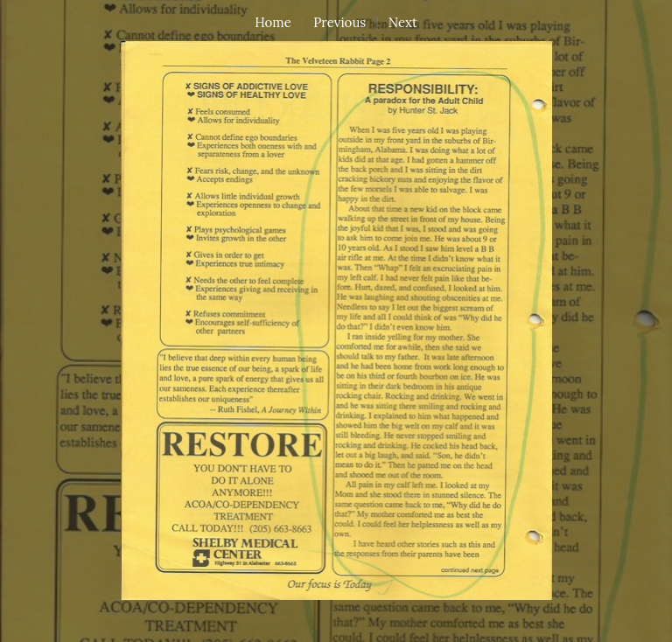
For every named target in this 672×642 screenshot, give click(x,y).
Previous (339, 22)
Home (273, 22)
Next (403, 22)
